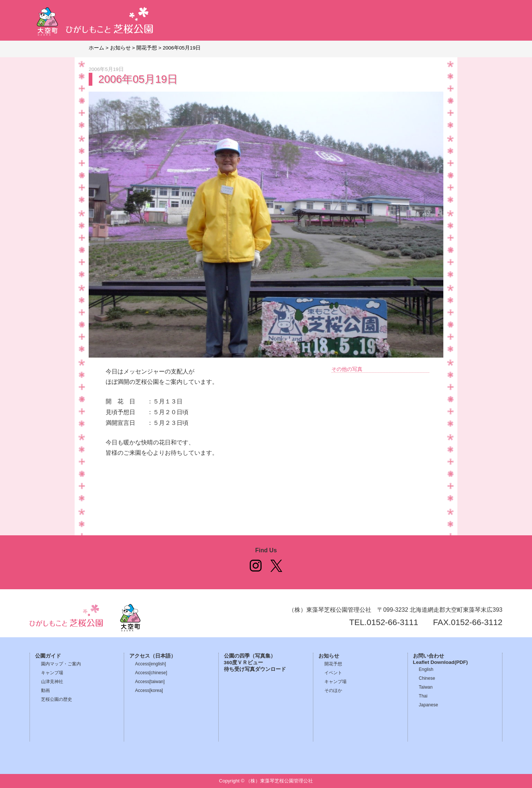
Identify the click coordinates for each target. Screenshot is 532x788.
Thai (423, 696)
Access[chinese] (151, 673)
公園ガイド (48, 656)
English (426, 669)
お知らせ (329, 656)
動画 (45, 690)
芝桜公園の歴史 (57, 699)
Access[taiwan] (150, 682)
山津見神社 (52, 682)
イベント (333, 673)
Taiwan (426, 687)
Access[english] (151, 664)
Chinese (427, 678)
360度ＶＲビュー (244, 663)
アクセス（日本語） (153, 656)
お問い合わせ (429, 656)
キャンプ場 (52, 673)
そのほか (333, 690)
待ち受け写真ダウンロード (255, 669)
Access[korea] (149, 690)
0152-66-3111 (393, 622)
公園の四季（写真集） (250, 656)
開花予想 (333, 664)
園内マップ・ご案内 (61, 664)
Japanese (429, 705)
